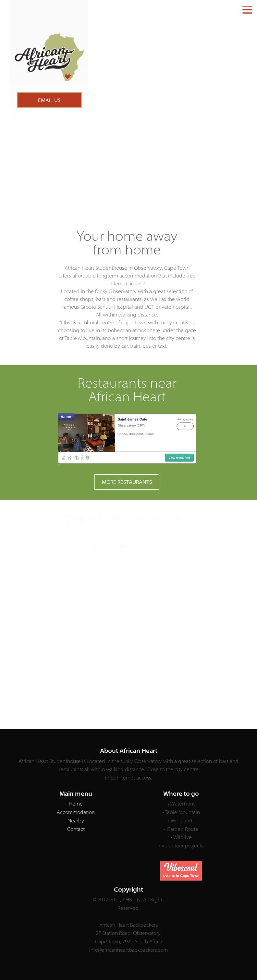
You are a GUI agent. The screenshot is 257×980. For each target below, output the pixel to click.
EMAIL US (49, 100)
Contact (76, 829)
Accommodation (76, 812)
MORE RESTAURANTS (127, 482)
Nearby (76, 820)
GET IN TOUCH (127, 547)
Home (76, 804)
